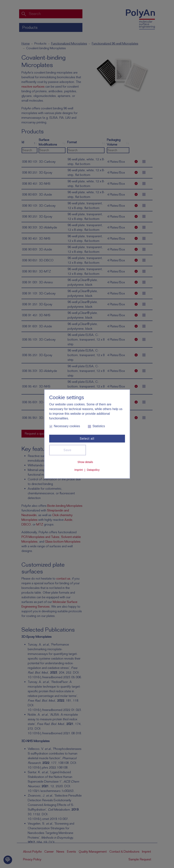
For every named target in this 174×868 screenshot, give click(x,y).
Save (67, 450)
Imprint (79, 470)
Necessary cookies (65, 426)
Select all (87, 439)
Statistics (96, 426)
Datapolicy (93, 470)
